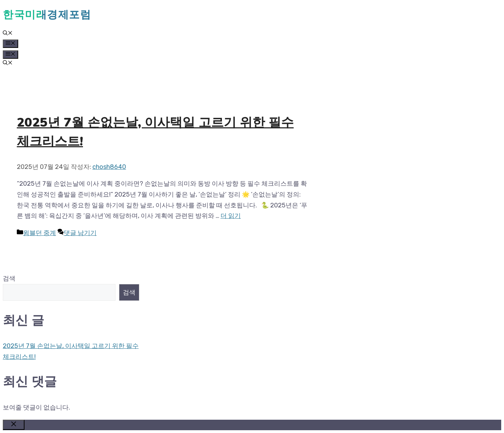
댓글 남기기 (80, 233)
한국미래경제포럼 (47, 15)
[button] (8, 34)
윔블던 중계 (40, 233)
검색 (9, 278)
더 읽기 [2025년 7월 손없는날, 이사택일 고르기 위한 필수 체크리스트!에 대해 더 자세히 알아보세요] (231, 216)
